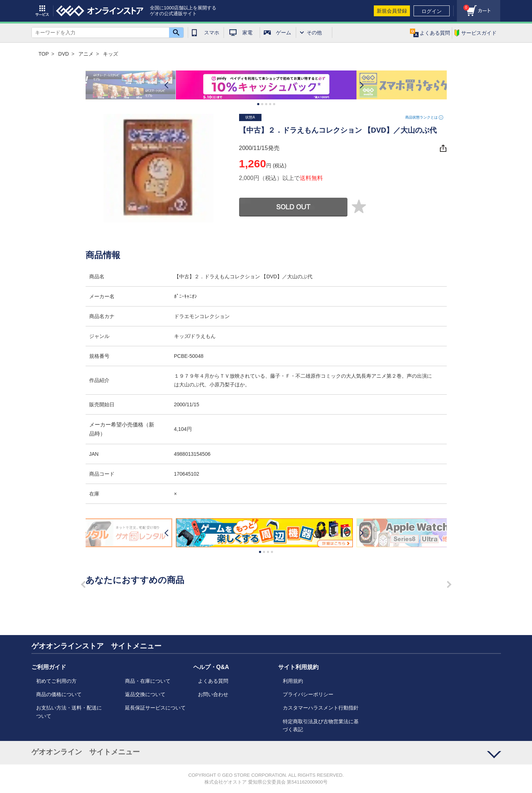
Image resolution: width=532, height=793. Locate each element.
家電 (247, 33)
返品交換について (145, 694)
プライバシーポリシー (308, 694)
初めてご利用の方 (56, 681)
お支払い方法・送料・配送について (69, 712)
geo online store (100, 11)
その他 (314, 33)
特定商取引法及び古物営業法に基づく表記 (321, 725)
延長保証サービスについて (155, 708)
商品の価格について (59, 694)
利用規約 (293, 681)
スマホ (212, 33)
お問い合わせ (213, 694)
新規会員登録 (392, 11)
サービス (42, 11)
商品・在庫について (148, 681)
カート (463, 6)
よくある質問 (213, 681)
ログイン (432, 11)
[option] (266, 85)
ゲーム (284, 33)
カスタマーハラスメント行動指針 (321, 708)
